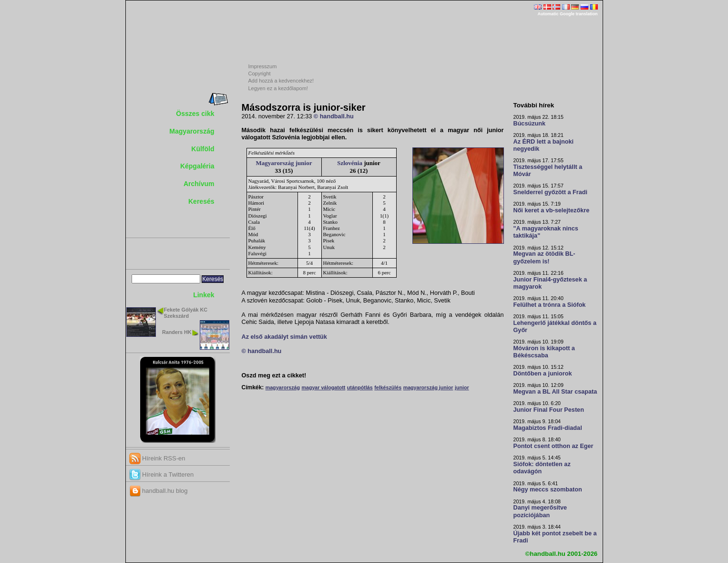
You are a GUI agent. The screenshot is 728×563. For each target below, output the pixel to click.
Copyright (260, 73)
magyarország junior (428, 387)
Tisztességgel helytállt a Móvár (548, 171)
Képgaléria (197, 166)
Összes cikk (195, 114)
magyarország (283, 387)
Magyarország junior (284, 163)
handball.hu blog (159, 491)
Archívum (199, 184)
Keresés (201, 201)
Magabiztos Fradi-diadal (548, 428)
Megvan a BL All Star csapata (555, 392)
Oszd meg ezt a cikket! (274, 375)
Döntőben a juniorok (543, 374)
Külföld (203, 149)
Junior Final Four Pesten (549, 410)
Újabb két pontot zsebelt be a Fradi (555, 537)
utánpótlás (360, 387)
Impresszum (263, 66)
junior (462, 387)
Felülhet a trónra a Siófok (550, 305)
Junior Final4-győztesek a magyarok (550, 283)
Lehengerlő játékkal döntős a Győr (555, 327)
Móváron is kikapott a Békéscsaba (544, 352)
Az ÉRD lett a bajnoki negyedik (544, 145)
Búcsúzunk (530, 124)
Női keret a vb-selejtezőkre (552, 210)
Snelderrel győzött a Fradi (550, 192)
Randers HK (177, 332)
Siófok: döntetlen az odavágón (542, 468)
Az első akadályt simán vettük (284, 337)
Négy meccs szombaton (548, 490)
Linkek (204, 295)
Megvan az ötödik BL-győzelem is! (544, 257)
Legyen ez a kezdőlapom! (278, 88)
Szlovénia (350, 163)
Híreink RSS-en (157, 458)
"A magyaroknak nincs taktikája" (546, 232)
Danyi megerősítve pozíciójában (540, 511)
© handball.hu (334, 116)
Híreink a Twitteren (162, 474)
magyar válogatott (324, 387)
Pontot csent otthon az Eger (554, 446)
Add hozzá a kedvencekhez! (281, 81)
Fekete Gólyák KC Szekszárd (186, 313)
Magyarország (192, 131)
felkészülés (388, 387)
